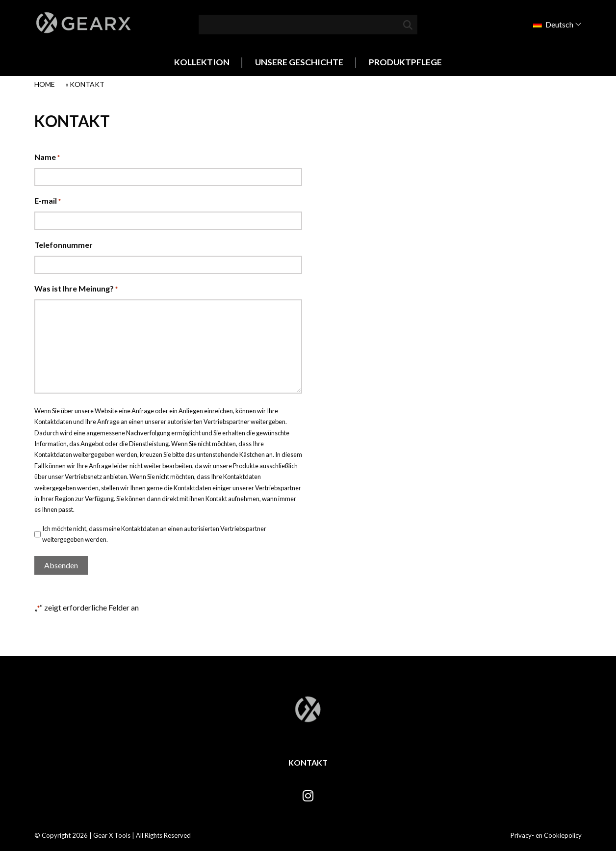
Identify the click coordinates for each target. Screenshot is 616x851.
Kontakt (308, 762)
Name (47, 158)
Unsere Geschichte (299, 62)
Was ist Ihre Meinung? (76, 289)
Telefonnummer (64, 245)
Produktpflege (405, 62)
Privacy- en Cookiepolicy (546, 835)
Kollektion (202, 62)
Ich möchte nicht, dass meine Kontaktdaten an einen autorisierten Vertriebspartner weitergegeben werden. (154, 534)
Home (45, 84)
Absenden (61, 565)
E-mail (48, 201)
